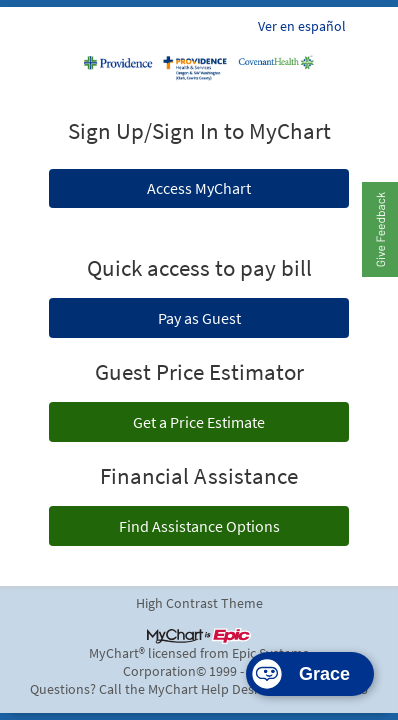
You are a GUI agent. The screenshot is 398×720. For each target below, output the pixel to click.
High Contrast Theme (199, 603)
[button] (379, 229)
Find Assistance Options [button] (199, 526)
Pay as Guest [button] (199, 318)
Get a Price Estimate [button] (199, 422)
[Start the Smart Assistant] (310, 674)
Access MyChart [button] (199, 188)
